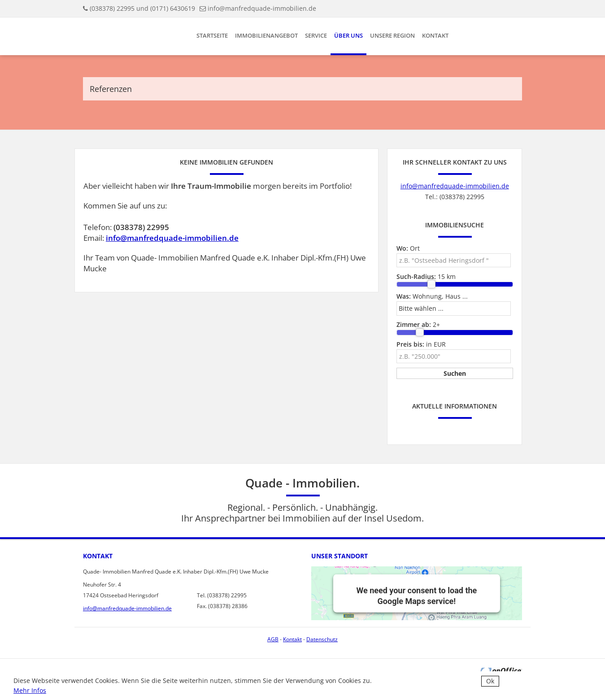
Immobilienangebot (266, 35)
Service (316, 35)
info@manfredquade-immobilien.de (262, 8)
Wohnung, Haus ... (432, 296)
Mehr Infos (30, 690)
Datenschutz (322, 639)
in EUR (421, 344)
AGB (273, 639)
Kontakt (435, 35)
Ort (408, 248)
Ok (490, 681)
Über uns (348, 35)
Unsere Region (392, 35)
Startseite (212, 35)
